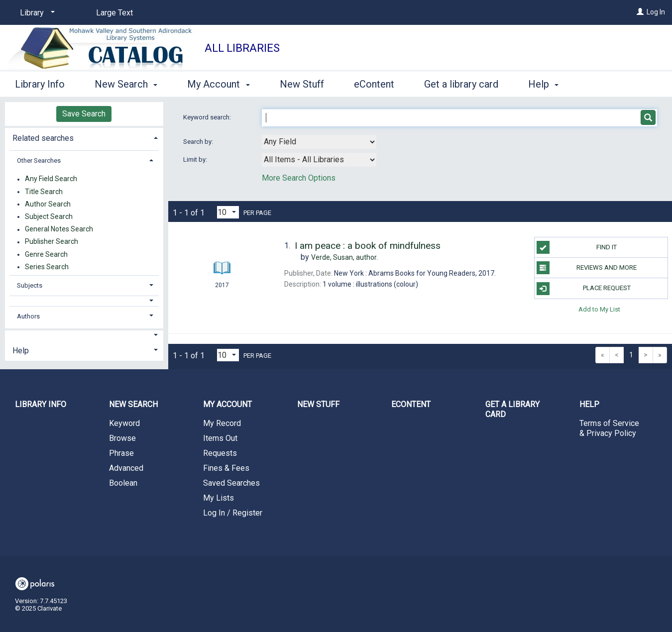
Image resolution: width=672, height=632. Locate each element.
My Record (222, 423)
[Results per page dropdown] (228, 212)
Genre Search (46, 254)
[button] (84, 301)
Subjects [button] (30, 285)
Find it (577, 247)
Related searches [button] (43, 138)
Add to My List (599, 309)
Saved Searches (231, 483)
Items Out (220, 438)
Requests (220, 453)
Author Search (48, 204)
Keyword (124, 423)
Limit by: (196, 159)
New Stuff (302, 84)
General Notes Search (59, 229)
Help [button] (543, 84)
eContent (374, 84)
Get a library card (461, 84)
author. (344, 257)
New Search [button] (126, 84)
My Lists (219, 498)
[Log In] (640, 12)
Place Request (584, 289)
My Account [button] (218, 84)
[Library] (36, 13)
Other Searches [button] (39, 160)
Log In (656, 12)
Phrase (121, 453)
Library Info (40, 84)
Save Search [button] (84, 114)
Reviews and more (587, 268)
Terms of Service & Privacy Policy (609, 428)
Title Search (44, 192)
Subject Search (49, 216)
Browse (122, 438)
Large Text (114, 13)
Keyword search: (208, 117)
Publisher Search (52, 242)
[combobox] (319, 142)
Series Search (47, 267)
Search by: (199, 142)
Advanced (126, 468)
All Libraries (242, 48)
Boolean (123, 483)
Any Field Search (51, 179)
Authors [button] (28, 316)
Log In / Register (233, 513)
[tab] (84, 137)
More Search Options (299, 178)
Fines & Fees (226, 468)
